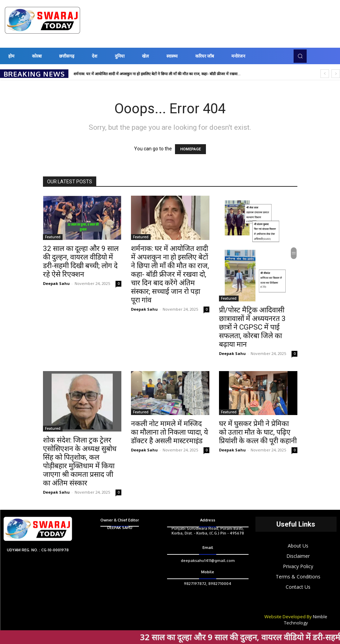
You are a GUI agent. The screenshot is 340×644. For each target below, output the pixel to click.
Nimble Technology (306, 620)
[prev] (325, 74)
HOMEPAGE (190, 149)
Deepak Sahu (56, 283)
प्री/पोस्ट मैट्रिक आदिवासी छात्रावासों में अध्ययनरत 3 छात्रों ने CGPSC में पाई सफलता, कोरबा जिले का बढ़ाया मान (252, 327)
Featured (53, 237)
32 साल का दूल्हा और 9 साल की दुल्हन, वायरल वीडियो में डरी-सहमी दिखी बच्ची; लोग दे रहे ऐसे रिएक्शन (81, 261)
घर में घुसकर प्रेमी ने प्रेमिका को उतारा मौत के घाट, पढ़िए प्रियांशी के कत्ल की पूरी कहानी (258, 432)
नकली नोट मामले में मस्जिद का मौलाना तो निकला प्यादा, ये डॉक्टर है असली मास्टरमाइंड (169, 432)
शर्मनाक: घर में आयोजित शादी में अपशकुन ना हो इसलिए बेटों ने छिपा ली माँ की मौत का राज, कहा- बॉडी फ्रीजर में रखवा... (157, 74)
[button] (300, 56)
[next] (336, 74)
